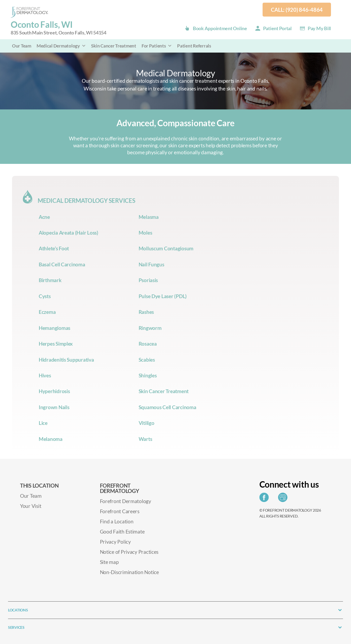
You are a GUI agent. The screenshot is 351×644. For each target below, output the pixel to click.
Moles (145, 233)
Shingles (148, 375)
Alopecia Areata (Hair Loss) (69, 233)
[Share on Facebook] (265, 499)
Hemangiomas (54, 328)
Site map (109, 562)
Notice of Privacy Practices (129, 552)
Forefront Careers (120, 511)
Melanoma (51, 439)
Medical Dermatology (61, 46)
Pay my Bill (319, 28)
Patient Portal (277, 28)
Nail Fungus (151, 264)
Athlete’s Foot (54, 248)
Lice (43, 423)
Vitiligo (147, 423)
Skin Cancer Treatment (114, 46)
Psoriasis (148, 280)
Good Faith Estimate (122, 532)
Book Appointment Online (220, 28)
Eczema (47, 312)
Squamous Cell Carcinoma (167, 407)
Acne (44, 217)
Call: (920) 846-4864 (297, 10)
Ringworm (150, 328)
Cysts (45, 296)
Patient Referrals (194, 46)
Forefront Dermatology (126, 501)
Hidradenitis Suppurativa (66, 360)
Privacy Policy (115, 542)
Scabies (147, 360)
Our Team (22, 46)
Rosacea (148, 344)
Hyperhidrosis (54, 391)
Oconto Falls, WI (58, 28)
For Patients (157, 46)
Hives (45, 375)
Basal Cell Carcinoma (62, 264)
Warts (145, 439)
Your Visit (31, 506)
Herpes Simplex (56, 344)
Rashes (146, 312)
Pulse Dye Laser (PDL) (163, 296)
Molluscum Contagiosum (166, 248)
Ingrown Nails (54, 407)
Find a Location (117, 521)
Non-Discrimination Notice (129, 572)
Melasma (149, 217)
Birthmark (50, 280)
